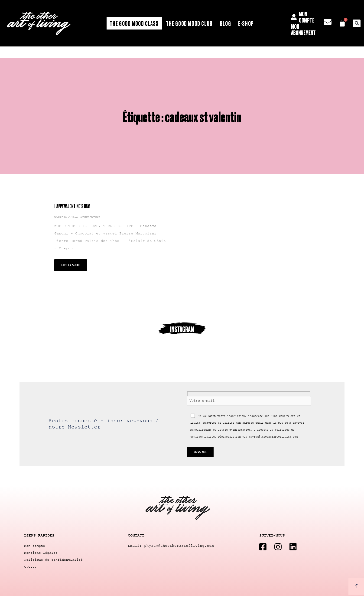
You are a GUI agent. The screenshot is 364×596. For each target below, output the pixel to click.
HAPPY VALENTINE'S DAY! (72, 206)
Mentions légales (41, 553)
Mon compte (35, 546)
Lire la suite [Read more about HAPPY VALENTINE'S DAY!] (71, 265)
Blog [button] (225, 23)
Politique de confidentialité (53, 560)
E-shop (246, 23)
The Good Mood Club (189, 23)
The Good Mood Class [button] (134, 23)
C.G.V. (30, 567)
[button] (357, 23)
